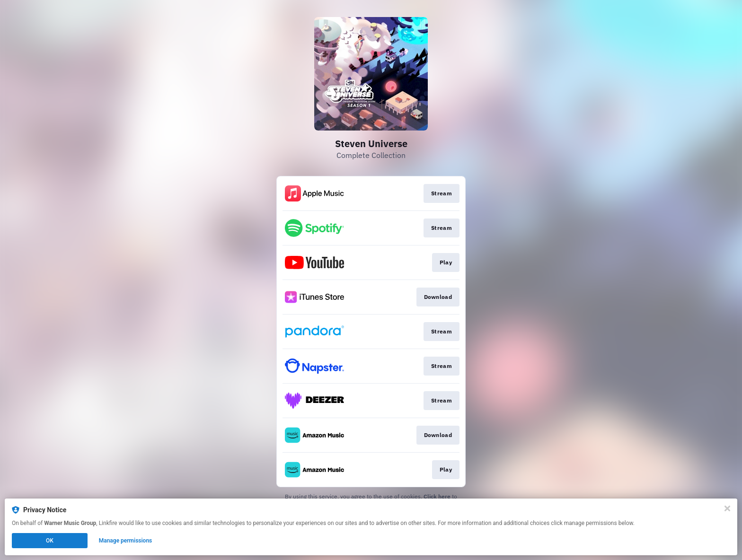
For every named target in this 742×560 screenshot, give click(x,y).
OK (50, 541)
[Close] (727, 508)
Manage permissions (126, 541)
